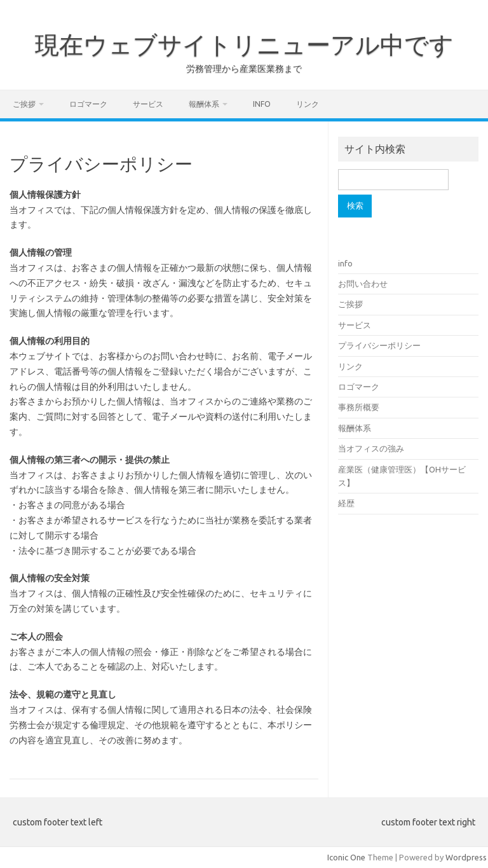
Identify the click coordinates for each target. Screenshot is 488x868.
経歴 (346, 503)
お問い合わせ (363, 284)
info (262, 104)
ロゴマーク (88, 104)
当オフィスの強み (371, 448)
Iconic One (346, 857)
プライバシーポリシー (379, 345)
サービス (148, 104)
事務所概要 (359, 407)
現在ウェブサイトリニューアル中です (244, 45)
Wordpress (466, 857)
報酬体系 (204, 104)
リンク (308, 104)
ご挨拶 (24, 104)
